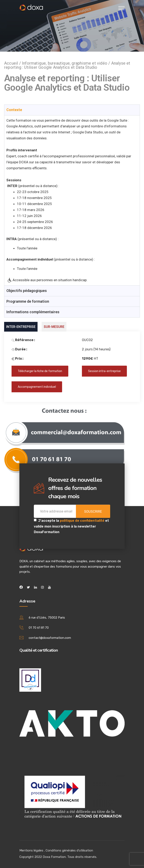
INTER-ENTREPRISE (21, 327)
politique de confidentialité (83, 521)
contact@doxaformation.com (50, 638)
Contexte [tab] (14, 110)
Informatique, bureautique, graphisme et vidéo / (67, 63)
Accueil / (13, 63)
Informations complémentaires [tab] (33, 312)
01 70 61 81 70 (39, 628)
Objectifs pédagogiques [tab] (27, 291)
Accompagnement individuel (37, 387)
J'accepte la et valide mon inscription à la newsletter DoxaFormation (71, 526)
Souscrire (93, 512)
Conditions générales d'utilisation (69, 850)
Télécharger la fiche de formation (40, 371)
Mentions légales (31, 850)
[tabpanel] (72, 200)
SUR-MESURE (54, 327)
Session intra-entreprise (104, 371)
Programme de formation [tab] (28, 301)
